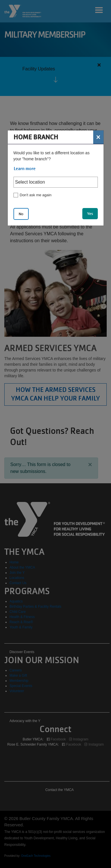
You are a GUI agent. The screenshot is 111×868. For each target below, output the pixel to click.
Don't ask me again (36, 195)
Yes (90, 214)
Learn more (25, 169)
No (21, 214)
